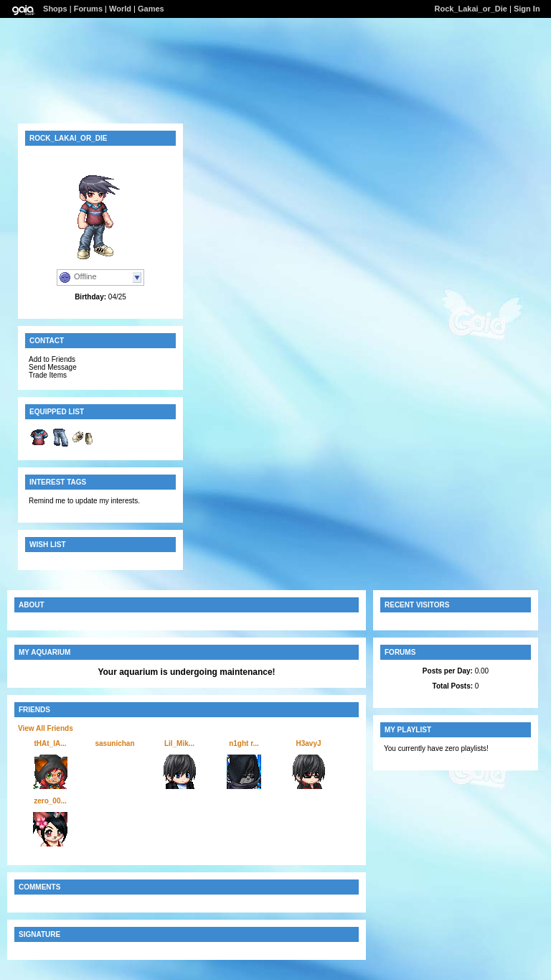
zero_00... (50, 801)
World (120, 9)
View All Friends (46, 728)
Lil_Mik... (179, 743)
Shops (55, 9)
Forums (88, 9)
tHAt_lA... (51, 743)
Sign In (527, 9)
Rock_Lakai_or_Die (471, 9)
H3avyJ (308, 743)
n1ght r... (244, 743)
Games (151, 9)
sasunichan (114, 743)
